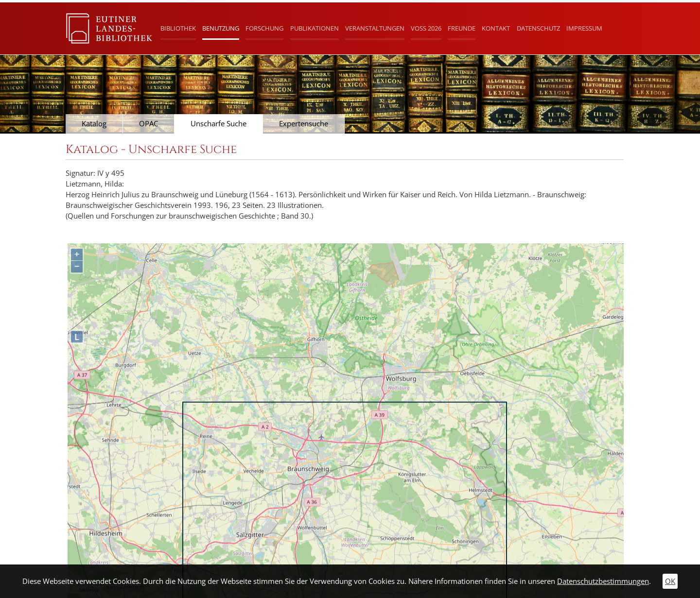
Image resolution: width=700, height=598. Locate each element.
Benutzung (221, 28)
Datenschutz (538, 28)
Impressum (584, 28)
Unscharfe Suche (219, 124)
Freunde (462, 28)
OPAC (149, 124)
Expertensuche (304, 124)
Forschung (264, 28)
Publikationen (315, 28)
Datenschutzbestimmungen (603, 581)
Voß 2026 (426, 28)
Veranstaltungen (375, 28)
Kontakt (496, 28)
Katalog (94, 124)
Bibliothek (178, 28)
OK (670, 581)
